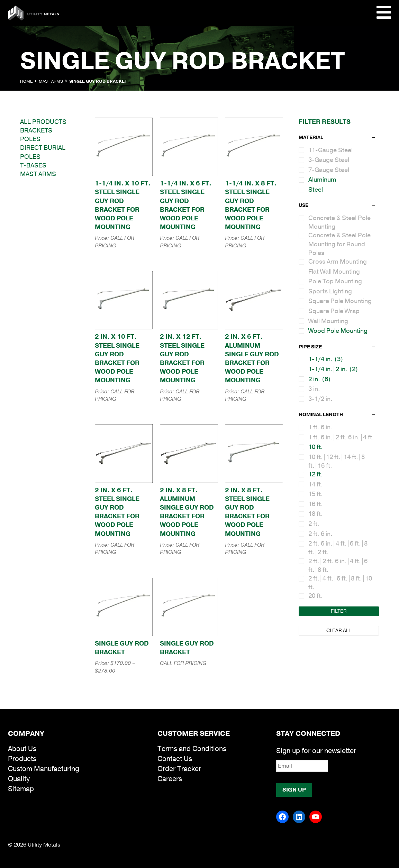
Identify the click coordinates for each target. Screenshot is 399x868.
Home (26, 81)
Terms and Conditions (192, 749)
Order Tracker (179, 769)
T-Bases (33, 165)
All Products (43, 122)
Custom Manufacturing (44, 769)
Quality (19, 779)
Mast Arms (51, 81)
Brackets (36, 130)
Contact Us (175, 759)
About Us (22, 749)
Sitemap (21, 789)
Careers (170, 779)
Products (22, 759)
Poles (30, 139)
